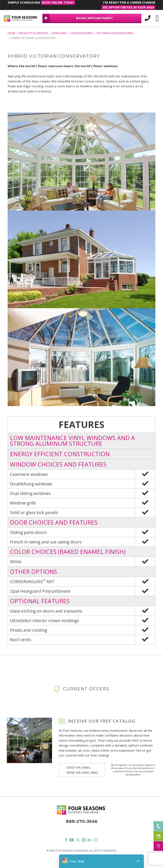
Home (12, 33)
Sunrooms (59, 33)
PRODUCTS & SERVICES (33, 33)
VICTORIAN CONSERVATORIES (115, 33)
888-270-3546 (82, 821)
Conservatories (82, 33)
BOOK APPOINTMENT (78, 18)
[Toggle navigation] (157, 18)
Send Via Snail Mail (82, 772)
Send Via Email (79, 767)
